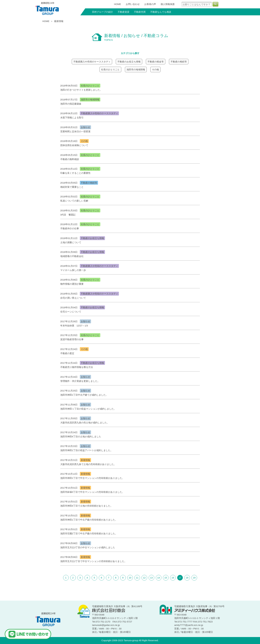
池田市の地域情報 (136, 69)
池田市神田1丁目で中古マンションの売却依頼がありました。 (92, 478)
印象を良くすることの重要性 (75, 173)
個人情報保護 (168, 4)
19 (194, 578)
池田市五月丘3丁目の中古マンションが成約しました (88, 547)
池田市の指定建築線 (71, 104)
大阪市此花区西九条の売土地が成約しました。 (85, 423)
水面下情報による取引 (72, 118)
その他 (155, 69)
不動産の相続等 (179, 62)
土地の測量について (71, 242)
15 (166, 578)
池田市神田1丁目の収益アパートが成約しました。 (87, 450)
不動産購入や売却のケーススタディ (92, 62)
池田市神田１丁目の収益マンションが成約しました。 (88, 409)
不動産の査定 (67, 353)
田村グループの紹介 (103, 12)
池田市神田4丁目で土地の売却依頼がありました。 (87, 506)
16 (173, 578)
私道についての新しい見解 (74, 201)
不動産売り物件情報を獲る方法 (77, 367)
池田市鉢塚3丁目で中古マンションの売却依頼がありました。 (92, 492)
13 (151, 578)
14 (159, 578)
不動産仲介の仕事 (70, 228)
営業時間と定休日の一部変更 (75, 131)
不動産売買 (140, 12)
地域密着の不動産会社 (72, 256)
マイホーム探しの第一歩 (73, 270)
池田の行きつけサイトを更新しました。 (81, 90)
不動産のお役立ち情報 (129, 62)
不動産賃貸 (123, 12)
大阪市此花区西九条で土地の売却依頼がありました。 (88, 464)
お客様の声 (150, 4)
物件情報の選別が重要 (72, 284)
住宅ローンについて (71, 312)
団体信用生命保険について (74, 145)
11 (137, 578)
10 (130, 578)
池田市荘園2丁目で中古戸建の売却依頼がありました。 (89, 533)
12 (144, 578)
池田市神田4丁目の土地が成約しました (81, 436)
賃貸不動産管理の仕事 (72, 339)
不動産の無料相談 (70, 159)
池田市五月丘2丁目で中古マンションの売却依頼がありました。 (93, 561)
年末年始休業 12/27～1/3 (74, 326)
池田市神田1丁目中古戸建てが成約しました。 (84, 395)
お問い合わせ (133, 4)
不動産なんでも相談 (161, 12)
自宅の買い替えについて (73, 298)
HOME (118, 4)
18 (187, 578)
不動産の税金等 (156, 62)
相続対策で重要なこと (72, 187)
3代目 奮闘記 (68, 215)
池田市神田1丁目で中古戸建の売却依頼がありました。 (89, 520)
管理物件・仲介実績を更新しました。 (80, 381)
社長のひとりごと (110, 69)
